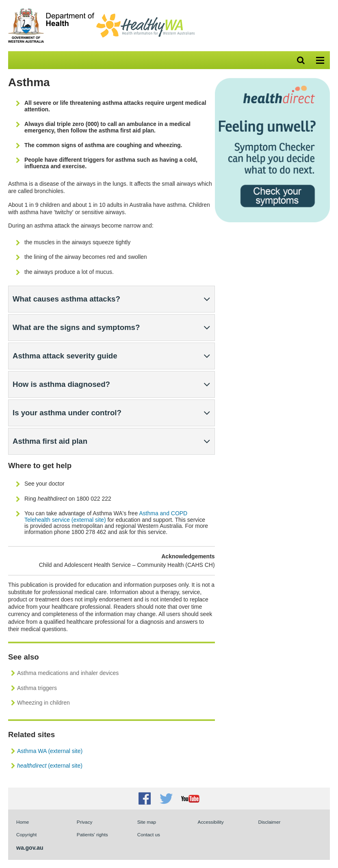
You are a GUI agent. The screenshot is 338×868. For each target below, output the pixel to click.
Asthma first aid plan (50, 441)
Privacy (85, 822)
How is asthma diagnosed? (61, 384)
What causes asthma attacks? (66, 299)
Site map (147, 822)
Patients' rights (92, 834)
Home (23, 822)
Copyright (26, 834)
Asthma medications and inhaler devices (68, 673)
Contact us (149, 834)
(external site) (50, 766)
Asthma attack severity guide (65, 356)
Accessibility (211, 822)
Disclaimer (269, 822)
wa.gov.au (30, 848)
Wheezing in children (43, 703)
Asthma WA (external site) (50, 751)
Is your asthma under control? (67, 413)
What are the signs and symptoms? (76, 327)
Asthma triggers (37, 688)
